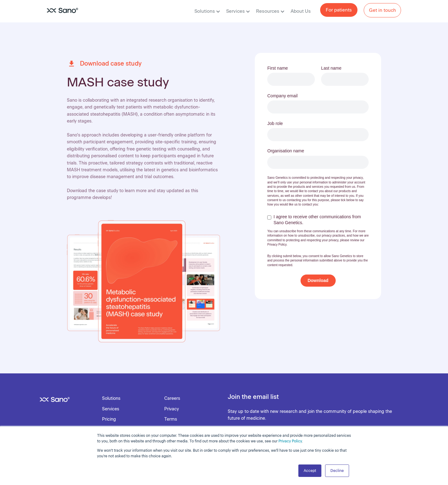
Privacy (172, 409)
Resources (270, 11)
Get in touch (383, 10)
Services (238, 11)
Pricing (109, 419)
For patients (339, 10)
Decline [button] (337, 471)
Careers (172, 398)
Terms (171, 419)
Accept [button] (310, 471)
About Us (301, 11)
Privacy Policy (290, 441)
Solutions (207, 11)
